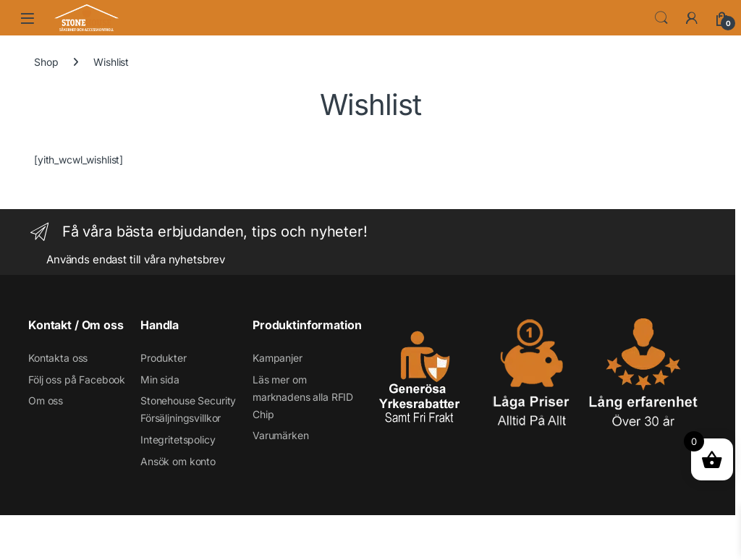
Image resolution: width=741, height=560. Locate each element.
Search (661, 18)
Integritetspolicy (178, 440)
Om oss (46, 400)
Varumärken (281, 435)
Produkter (164, 358)
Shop (46, 62)
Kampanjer (278, 358)
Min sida (160, 379)
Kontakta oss (58, 358)
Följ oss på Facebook (77, 379)
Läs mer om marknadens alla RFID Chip (303, 397)
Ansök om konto (178, 461)
